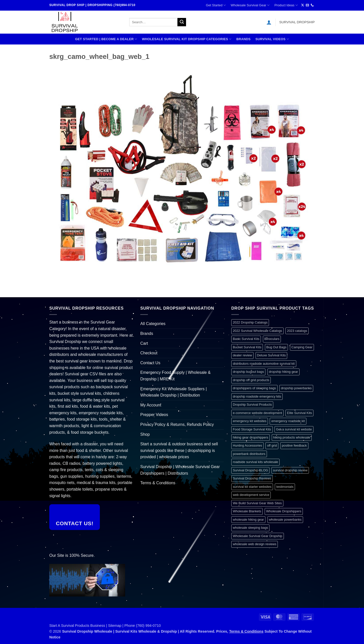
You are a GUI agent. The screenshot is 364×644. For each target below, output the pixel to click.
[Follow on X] (303, 5)
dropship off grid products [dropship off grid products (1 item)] (251, 380)
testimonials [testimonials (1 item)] (285, 487)
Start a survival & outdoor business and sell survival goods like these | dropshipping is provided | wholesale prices (179, 450)
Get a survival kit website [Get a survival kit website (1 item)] (294, 429)
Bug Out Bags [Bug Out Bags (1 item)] (277, 347)
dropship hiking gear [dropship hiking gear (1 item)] (283, 372)
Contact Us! (75, 523)
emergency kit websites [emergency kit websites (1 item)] (250, 421)
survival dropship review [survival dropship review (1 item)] (290, 470)
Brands (243, 39)
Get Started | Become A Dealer (106, 39)
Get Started (216, 5)
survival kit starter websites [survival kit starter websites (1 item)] (252, 487)
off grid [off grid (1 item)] (272, 445)
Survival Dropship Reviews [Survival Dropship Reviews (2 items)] (252, 478)
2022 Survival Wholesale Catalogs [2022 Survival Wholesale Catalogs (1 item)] (257, 331)
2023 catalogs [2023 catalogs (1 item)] (297, 331)
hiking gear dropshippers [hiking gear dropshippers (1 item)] (251, 437)
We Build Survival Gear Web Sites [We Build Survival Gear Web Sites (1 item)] (257, 503)
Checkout (149, 353)
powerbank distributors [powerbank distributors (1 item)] (249, 454)
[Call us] (312, 5)
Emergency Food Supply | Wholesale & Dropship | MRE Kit (175, 376)
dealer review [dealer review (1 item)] (242, 355)
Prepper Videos (154, 415)
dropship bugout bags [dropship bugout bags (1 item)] (248, 372)
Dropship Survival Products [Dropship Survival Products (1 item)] (252, 405)
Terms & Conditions (158, 483)
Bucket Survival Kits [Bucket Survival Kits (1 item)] (247, 347)
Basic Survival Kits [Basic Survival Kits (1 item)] (246, 339)
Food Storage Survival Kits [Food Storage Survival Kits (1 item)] (252, 429)
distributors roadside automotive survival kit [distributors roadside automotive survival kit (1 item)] (264, 364)
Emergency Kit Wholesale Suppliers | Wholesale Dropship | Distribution (174, 392)
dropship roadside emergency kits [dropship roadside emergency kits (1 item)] (257, 396)
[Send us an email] (307, 5)
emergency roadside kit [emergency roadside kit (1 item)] (288, 421)
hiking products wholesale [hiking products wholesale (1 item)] (292, 437)
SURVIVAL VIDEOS (272, 39)
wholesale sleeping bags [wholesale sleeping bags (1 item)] (250, 528)
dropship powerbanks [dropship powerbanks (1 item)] (296, 388)
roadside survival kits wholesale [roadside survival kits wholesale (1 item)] (255, 462)
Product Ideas (286, 5)
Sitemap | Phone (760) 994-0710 (135, 626)
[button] (269, 22)
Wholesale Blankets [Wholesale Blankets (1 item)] (247, 511)
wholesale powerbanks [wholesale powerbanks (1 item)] (285, 520)
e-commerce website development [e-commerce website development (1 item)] (257, 413)
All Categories (153, 324)
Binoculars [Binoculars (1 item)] (272, 339)
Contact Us (150, 363)
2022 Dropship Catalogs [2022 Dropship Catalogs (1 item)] (250, 322)
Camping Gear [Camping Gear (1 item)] (302, 347)
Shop (145, 434)
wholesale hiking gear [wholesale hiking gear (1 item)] (248, 520)
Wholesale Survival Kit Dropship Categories (187, 39)
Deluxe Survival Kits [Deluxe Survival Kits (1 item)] (271, 355)
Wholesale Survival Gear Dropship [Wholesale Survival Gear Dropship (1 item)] (258, 536)
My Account (151, 405)
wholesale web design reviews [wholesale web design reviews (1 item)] (255, 544)
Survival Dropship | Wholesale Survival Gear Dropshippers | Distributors (180, 470)
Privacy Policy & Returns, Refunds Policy (177, 424)
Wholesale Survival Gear (250, 5)
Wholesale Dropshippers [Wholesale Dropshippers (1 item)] (284, 511)
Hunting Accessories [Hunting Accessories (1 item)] (247, 445)
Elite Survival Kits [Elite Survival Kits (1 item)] (299, 413)
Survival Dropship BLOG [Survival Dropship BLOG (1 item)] (250, 470)
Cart (144, 343)
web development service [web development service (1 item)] (251, 495)
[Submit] (182, 22)
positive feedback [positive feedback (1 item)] (294, 445)
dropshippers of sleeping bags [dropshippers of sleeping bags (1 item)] (254, 388)
